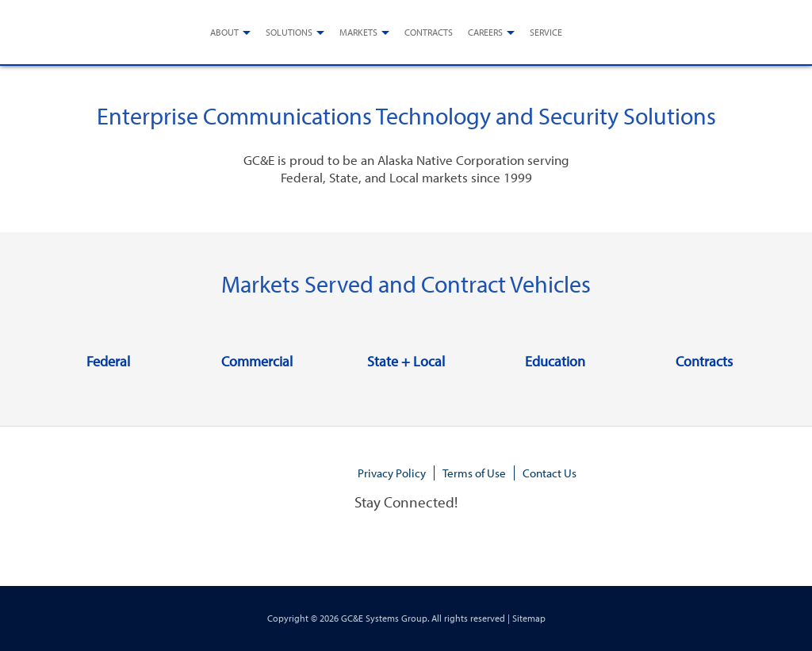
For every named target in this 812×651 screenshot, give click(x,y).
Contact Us (550, 473)
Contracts (429, 32)
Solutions (289, 32)
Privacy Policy (392, 473)
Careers (485, 32)
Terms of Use (474, 473)
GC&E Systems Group (384, 618)
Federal (108, 362)
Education (555, 362)
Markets (358, 32)
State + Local (406, 362)
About (224, 32)
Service (546, 32)
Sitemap (529, 618)
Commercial (257, 362)
